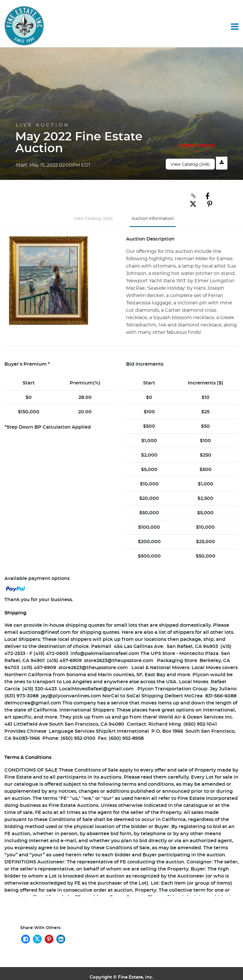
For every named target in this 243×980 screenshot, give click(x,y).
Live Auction (43, 125)
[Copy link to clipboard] (185, 196)
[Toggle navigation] (235, 26)
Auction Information (153, 211)
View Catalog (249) (190, 165)
